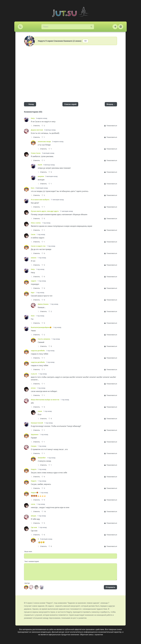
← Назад (30, 104)
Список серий (70, 104)
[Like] (43, 126)
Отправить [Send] (110, 587)
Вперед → (111, 104)
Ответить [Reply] (35, 126)
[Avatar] (26, 587)
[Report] (111, 126)
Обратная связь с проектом (91, 635)
